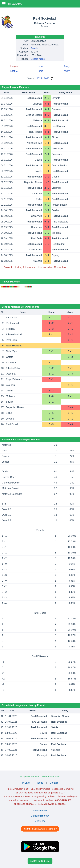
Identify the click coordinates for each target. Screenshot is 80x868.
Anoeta (34, 48)
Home (40, 66)
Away (67, 66)
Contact (54, 783)
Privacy (26, 783)
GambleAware (40, 811)
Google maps (38, 59)
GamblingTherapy (40, 816)
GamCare (40, 821)
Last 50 (14, 71)
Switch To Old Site (40, 861)
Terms (40, 783)
